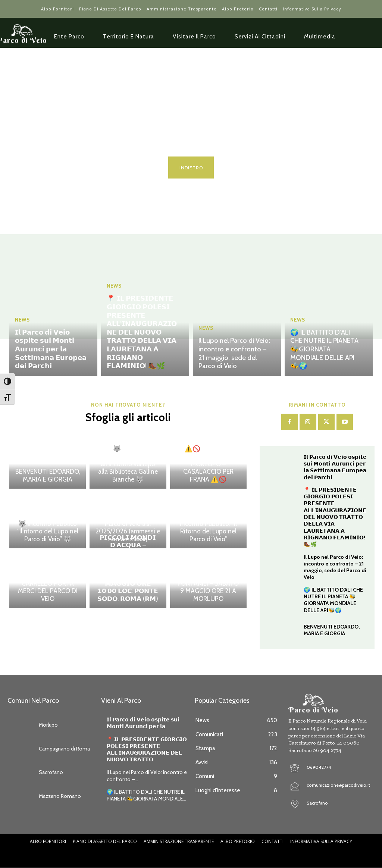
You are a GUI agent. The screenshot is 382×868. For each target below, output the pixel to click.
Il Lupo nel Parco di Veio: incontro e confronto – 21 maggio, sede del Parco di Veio (234, 354)
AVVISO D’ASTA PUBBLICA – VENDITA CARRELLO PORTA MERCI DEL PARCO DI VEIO (48, 583)
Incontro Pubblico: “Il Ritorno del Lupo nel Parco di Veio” (208, 531)
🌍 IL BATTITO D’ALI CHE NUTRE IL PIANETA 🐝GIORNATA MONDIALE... (146, 795)
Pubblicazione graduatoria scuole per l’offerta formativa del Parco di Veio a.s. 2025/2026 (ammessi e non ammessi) (128, 520)
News (22, 322)
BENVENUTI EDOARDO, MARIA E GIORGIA (48, 476)
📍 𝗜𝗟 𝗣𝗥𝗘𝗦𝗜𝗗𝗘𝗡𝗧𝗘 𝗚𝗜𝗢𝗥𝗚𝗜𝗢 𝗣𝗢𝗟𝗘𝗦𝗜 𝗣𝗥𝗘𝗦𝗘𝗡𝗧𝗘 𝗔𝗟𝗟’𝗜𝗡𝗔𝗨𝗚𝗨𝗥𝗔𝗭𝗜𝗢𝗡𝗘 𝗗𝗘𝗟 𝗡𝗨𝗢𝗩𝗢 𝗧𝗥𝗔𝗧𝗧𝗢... (147, 749)
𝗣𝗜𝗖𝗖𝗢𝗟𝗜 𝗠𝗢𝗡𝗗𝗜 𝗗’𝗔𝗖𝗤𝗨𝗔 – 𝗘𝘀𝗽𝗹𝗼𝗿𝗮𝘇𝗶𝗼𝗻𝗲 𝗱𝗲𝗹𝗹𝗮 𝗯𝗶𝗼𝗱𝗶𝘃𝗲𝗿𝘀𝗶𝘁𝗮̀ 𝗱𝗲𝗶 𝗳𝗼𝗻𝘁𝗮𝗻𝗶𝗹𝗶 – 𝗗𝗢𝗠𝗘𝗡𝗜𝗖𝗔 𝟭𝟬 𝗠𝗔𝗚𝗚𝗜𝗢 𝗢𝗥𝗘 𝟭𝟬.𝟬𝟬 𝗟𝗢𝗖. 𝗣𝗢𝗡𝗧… (128, 568)
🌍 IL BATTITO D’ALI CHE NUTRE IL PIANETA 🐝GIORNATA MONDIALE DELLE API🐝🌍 (324, 350)
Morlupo (48, 724)
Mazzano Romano (60, 795)
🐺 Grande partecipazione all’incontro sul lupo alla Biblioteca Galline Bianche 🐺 (128, 464)
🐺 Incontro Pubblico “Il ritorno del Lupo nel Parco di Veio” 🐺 (48, 531)
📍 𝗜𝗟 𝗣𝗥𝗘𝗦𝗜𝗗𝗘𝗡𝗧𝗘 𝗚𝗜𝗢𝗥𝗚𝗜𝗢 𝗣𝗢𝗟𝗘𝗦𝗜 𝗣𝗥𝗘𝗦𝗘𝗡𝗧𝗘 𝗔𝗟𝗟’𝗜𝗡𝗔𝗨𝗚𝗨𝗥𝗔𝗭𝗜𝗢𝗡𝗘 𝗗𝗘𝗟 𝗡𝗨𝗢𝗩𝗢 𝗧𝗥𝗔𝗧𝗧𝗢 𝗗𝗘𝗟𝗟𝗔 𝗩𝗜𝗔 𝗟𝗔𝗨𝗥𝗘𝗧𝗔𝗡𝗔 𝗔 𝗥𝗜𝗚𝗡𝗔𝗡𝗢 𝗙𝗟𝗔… (142, 334)
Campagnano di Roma (64, 748)
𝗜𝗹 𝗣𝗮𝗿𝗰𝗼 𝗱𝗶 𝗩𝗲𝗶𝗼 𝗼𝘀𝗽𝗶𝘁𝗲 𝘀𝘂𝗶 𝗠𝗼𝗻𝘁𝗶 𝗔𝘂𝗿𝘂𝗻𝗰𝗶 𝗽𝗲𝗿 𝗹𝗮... (143, 722)
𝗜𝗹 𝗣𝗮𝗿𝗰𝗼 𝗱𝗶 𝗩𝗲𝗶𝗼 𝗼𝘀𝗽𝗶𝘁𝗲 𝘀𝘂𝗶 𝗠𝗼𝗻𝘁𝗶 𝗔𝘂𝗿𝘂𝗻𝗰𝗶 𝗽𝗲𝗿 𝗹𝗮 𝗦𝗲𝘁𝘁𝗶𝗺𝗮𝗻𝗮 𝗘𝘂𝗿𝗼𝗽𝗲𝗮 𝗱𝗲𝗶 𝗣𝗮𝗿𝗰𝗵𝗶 (51, 350)
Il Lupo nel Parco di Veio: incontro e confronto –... (147, 775)
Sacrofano (51, 772)
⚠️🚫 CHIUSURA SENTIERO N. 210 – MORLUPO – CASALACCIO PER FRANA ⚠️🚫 (208, 464)
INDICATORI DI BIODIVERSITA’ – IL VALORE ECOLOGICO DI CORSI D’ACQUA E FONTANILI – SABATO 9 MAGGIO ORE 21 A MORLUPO (208, 576)
